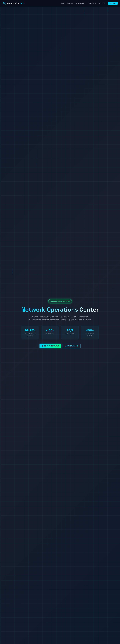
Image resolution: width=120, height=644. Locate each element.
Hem (63, 3)
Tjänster (92, 3)
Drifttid (102, 3)
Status (70, 3)
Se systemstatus (50, 346)
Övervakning (81, 3)
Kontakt (113, 3)
